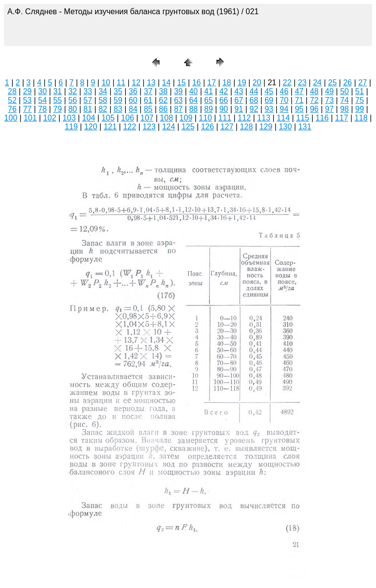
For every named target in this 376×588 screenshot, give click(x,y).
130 (285, 127)
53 (27, 100)
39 (178, 91)
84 (133, 109)
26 (348, 83)
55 (58, 100)
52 (12, 100)
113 (264, 118)
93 (269, 109)
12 (136, 83)
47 (299, 91)
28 (12, 91)
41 (209, 91)
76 (12, 109)
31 (58, 91)
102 (50, 118)
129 (266, 127)
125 (188, 127)
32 (72, 91)
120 (91, 127)
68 (254, 100)
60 (133, 100)
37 (148, 91)
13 (151, 83)
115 (303, 118)
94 (284, 109)
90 (224, 109)
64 (193, 100)
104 (89, 118)
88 (193, 109)
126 (207, 127)
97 (329, 109)
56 (72, 100)
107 (147, 118)
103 (69, 118)
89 (209, 109)
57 (88, 100)
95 (299, 109)
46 (284, 91)
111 (225, 118)
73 (329, 100)
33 (88, 91)
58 (103, 100)
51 (360, 91)
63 (178, 100)
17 (211, 83)
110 (205, 118)
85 (148, 109)
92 (254, 109)
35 (118, 91)
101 (30, 118)
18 (227, 83)
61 (148, 100)
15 (182, 83)
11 (121, 83)
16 (196, 83)
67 (239, 100)
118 (361, 118)
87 (178, 109)
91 (239, 109)
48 (314, 91)
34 (103, 91)
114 (283, 118)
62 (164, 100)
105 (108, 118)
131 (305, 127)
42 (224, 91)
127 (227, 127)
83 (118, 109)
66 (224, 100)
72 (314, 100)
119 (71, 127)
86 (164, 109)
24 (317, 83)
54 (43, 100)
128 (247, 127)
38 (164, 91)
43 (239, 91)
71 (299, 100)
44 (254, 91)
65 (209, 100)
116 (322, 118)
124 (169, 127)
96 (314, 109)
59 (118, 100)
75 (360, 100)
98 (345, 109)
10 (106, 83)
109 (186, 118)
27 (363, 83)
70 (284, 100)
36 (133, 91)
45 (269, 91)
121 (110, 127)
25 (332, 83)
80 (72, 109)
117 (341, 118)
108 (167, 118)
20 (257, 83)
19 (242, 83)
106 (128, 118)
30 (43, 91)
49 (329, 91)
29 (27, 91)
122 (129, 127)
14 (166, 83)
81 (88, 109)
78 (43, 109)
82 (103, 109)
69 (269, 100)
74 (345, 100)
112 (245, 118)
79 (58, 109)
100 (11, 118)
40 (193, 91)
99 (360, 109)
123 (149, 127)
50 (345, 91)
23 (302, 83)
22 (287, 83)
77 (27, 109)
